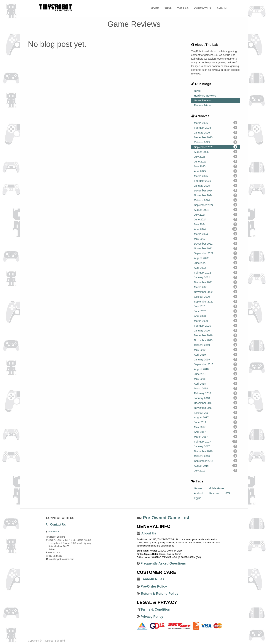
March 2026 (216, 123)
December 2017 (216, 403)
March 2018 (216, 388)
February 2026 (216, 128)
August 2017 (216, 417)
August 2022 (216, 258)
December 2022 (216, 243)
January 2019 (216, 359)
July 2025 (216, 157)
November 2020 (216, 292)
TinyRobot (54, 532)
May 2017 (216, 427)
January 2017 (216, 446)
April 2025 (216, 171)
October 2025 (216, 142)
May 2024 (216, 224)
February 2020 (216, 326)
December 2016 (216, 451)
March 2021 (216, 287)
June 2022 (216, 263)
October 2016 (216, 456)
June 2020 (216, 311)
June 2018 (216, 374)
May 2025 (216, 166)
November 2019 (216, 340)
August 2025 (216, 152)
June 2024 (216, 219)
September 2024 (216, 205)
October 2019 (216, 345)
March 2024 (216, 234)
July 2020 (216, 306)
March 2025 (216, 176)
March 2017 (216, 437)
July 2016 (216, 470)
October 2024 (216, 200)
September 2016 (216, 461)
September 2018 (216, 364)
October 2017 (216, 412)
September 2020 (216, 301)
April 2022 (216, 268)
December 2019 (216, 335)
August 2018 (216, 369)
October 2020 (216, 297)
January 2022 (216, 277)
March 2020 (216, 321)
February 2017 (216, 441)
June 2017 (216, 422)
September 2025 (216, 147)
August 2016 (216, 466)
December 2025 (216, 137)
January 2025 (216, 186)
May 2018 (216, 379)
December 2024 (216, 190)
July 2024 (216, 214)
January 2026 (216, 132)
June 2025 (216, 161)
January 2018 (216, 398)
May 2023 (216, 239)
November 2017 (216, 408)
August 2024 (216, 210)
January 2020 (216, 330)
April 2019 (216, 354)
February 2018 (216, 393)
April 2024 (216, 229)
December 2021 (216, 282)
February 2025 (216, 181)
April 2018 (216, 383)
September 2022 (216, 253)
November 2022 (216, 248)
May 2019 (216, 350)
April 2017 (216, 432)
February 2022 (216, 272)
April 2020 (216, 316)
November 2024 (216, 195)
